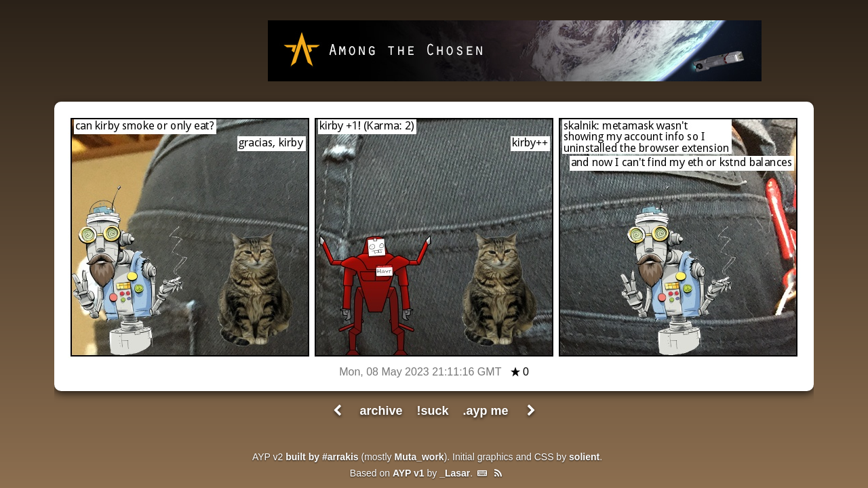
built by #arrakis (322, 457)
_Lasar (455, 473)
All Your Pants (180, 52)
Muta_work (419, 457)
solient (584, 457)
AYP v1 (409, 473)
